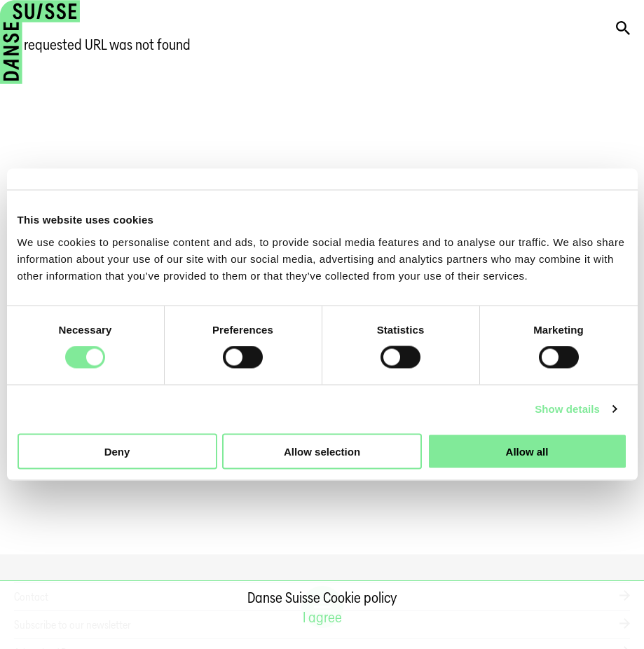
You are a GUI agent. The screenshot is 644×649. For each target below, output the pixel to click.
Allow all (527, 451)
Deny (117, 451)
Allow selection (322, 451)
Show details (567, 409)
